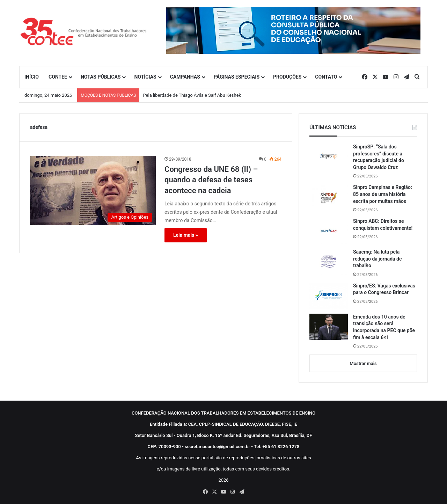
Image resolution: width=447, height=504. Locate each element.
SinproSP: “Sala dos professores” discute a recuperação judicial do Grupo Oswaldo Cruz (379, 157)
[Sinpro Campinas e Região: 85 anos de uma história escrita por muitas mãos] (329, 197)
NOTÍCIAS (145, 77)
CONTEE (58, 77)
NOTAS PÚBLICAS (101, 77)
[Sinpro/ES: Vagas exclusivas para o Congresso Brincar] (329, 296)
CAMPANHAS (185, 77)
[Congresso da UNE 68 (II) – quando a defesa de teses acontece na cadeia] (93, 191)
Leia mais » (186, 235)
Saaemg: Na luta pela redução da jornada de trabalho (377, 259)
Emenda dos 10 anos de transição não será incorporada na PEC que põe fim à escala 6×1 (384, 327)
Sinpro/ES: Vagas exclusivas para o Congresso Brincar (384, 289)
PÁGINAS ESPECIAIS (237, 77)
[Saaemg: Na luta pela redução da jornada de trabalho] (329, 262)
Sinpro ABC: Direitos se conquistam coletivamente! (383, 225)
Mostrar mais (363, 363)
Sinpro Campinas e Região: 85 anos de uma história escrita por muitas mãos (383, 194)
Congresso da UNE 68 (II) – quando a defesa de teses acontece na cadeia (211, 180)
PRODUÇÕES (287, 77)
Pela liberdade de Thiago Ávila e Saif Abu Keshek (192, 95)
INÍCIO (32, 77)
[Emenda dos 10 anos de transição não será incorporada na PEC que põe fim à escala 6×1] (329, 327)
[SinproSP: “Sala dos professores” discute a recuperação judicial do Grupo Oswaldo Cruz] (329, 156)
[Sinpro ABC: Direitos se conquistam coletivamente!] (329, 231)
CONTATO (326, 77)
